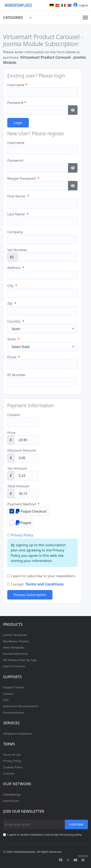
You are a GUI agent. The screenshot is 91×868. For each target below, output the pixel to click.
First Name (18, 196)
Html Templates (14, 647)
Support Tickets (14, 687)
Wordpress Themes (16, 641)
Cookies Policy (13, 767)
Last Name (18, 214)
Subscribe (76, 824)
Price (11, 433)
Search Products (14, 666)
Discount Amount (22, 450)
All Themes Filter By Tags (20, 660)
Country (16, 321)
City (12, 286)
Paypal (20, 523)
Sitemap (83, 856)
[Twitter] (68, 860)
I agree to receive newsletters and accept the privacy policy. (45, 835)
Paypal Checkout (28, 511)
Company (15, 232)
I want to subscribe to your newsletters (41, 576)
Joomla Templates (15, 635)
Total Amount (18, 486)
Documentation (14, 712)
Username (17, 85)
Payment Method (23, 504)
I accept (35, 584)
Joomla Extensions (16, 654)
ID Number (16, 375)
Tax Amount (17, 468)
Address (16, 268)
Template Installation (18, 734)
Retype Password (23, 178)
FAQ (6, 700)
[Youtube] (75, 860)
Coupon (14, 415)
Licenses (9, 773)
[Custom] (83, 860)
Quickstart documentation (21, 706)
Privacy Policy (22, 535)
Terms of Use (12, 755)
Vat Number (17, 250)
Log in (81, 5)
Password (17, 103)
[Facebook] (61, 860)
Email (14, 357)
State (13, 339)
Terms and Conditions (44, 584)
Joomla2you (11, 801)
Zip (12, 303)
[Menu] (85, 18)
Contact (8, 694)
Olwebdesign (12, 794)
